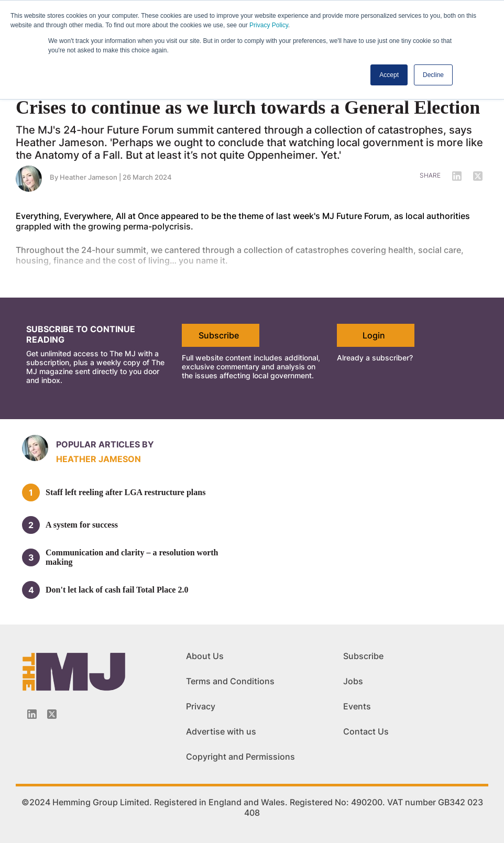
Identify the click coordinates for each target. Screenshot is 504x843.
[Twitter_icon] (52, 714)
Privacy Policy (269, 25)
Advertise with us (221, 731)
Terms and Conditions (230, 681)
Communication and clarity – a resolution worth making (132, 557)
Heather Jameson (98, 459)
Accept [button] (389, 75)
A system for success (82, 525)
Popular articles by (105, 444)
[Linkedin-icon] (32, 714)
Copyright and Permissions (240, 757)
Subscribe (219, 335)
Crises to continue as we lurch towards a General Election (248, 107)
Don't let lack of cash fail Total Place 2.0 (117, 590)
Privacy (201, 706)
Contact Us (366, 731)
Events (357, 706)
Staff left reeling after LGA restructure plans (125, 492)
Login (374, 335)
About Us (205, 656)
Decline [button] (433, 75)
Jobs (353, 681)
